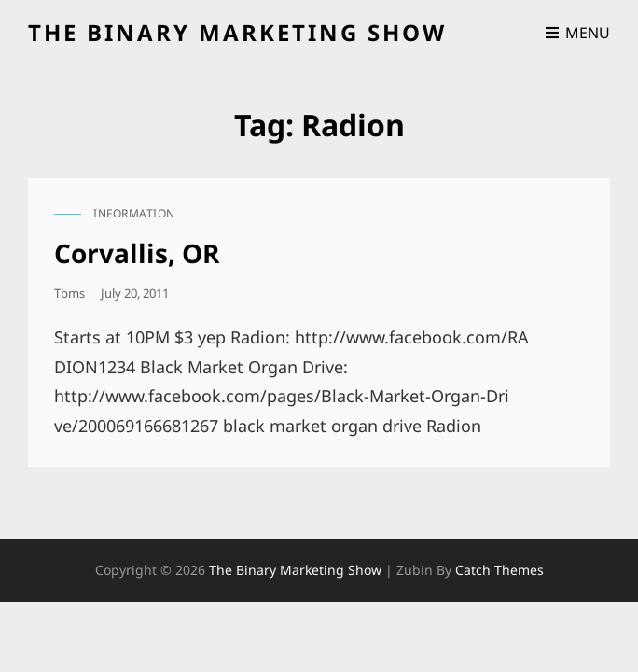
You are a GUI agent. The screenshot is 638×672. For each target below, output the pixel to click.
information (134, 213)
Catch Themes (499, 570)
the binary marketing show (237, 32)
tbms (69, 293)
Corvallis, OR (137, 253)
